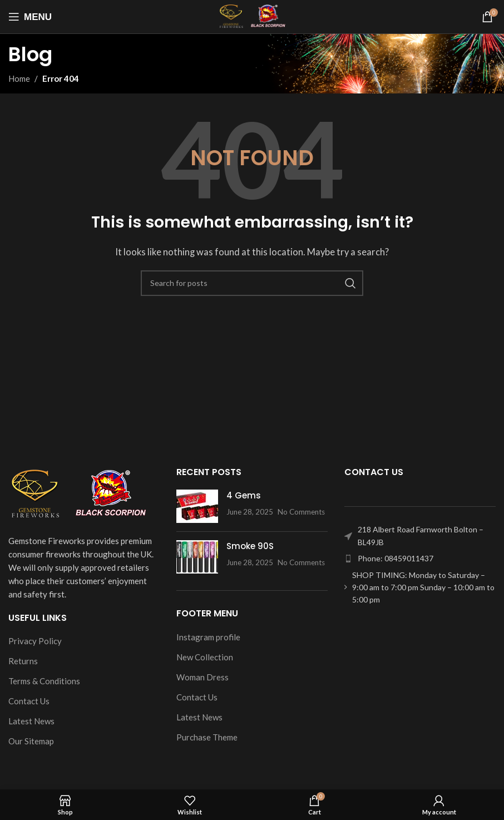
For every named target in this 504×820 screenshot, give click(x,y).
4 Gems (244, 495)
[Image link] (78, 493)
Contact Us (29, 701)
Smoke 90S (250, 546)
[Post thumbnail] (197, 506)
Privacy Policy (35, 641)
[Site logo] (252, 16)
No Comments (301, 512)
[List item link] (420, 559)
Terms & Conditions (44, 681)
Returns (23, 661)
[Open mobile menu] (30, 17)
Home (19, 78)
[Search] (252, 283)
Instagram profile (208, 637)
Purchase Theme (207, 737)
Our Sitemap (31, 741)
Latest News (31, 721)
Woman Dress (202, 677)
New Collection (205, 657)
